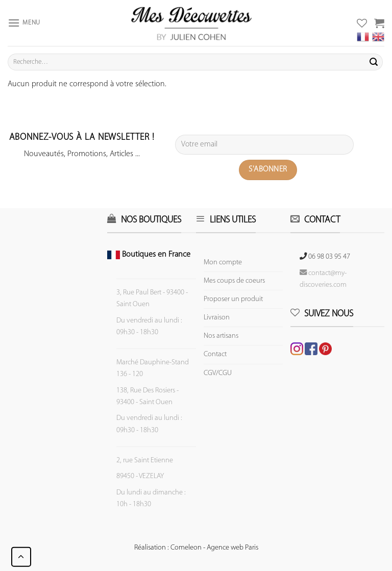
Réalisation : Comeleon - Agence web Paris (196, 548)
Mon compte (223, 263)
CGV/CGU (218, 373)
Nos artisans (221, 336)
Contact (215, 354)
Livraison (217, 318)
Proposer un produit (233, 299)
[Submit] (374, 62)
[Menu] (24, 23)
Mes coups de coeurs (234, 281)
